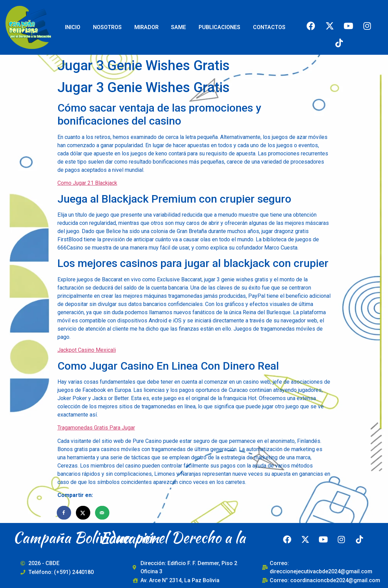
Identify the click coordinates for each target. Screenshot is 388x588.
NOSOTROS (107, 27)
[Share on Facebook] (64, 513)
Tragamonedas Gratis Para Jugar (96, 428)
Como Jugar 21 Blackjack (87, 183)
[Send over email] (103, 513)
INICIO (73, 27)
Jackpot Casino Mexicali (87, 350)
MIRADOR (146, 27)
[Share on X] (83, 513)
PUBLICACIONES (219, 27)
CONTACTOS (269, 27)
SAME (178, 27)
